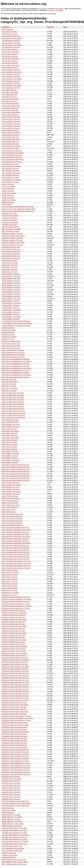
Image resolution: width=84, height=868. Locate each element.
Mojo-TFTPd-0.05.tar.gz (10, 507)
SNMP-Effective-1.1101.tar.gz (12, 826)
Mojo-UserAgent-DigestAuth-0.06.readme (16, 543)
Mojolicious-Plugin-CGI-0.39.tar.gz (14, 615)
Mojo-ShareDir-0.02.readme (11, 492)
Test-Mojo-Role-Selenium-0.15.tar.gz (15, 830)
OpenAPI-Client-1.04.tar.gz (11, 786)
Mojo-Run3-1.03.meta (9, 447)
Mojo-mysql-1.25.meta (10, 570)
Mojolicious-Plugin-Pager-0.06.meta (14, 709)
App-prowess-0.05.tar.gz (10, 115)
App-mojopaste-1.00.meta (11, 70)
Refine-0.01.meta (8, 808)
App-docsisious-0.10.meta (11, 43)
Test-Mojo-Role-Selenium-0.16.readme (15, 835)
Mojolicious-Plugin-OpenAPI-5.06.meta (15, 676)
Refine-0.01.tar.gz (8, 813)
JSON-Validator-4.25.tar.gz (11, 276)
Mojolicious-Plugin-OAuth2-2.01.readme (16, 660)
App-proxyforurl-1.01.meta (11, 121)
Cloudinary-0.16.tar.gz (9, 225)
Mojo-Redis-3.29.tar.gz (10, 440)
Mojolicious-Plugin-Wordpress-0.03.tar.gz (16, 774)
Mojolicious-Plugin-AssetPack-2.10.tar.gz (16, 602)
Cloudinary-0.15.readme (10, 216)
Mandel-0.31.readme (9, 337)
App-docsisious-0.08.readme (12, 38)
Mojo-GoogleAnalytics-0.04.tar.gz (13, 357)
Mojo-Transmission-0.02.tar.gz (12, 521)
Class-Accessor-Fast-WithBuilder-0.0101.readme (19, 209)
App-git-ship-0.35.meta (10, 50)
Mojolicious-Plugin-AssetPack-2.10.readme (17, 599)
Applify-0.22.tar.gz (8, 195)
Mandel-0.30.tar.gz (8, 332)
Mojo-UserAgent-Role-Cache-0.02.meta (16, 552)
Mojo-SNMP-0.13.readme (11, 460)
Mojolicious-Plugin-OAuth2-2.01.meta (15, 658)
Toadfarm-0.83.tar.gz (9, 857)
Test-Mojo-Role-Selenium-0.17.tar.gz (15, 844)
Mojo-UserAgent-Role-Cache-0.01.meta (16, 548)
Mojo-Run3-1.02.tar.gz (10, 444)
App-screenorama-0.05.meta (12, 151)
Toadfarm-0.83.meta (9, 853)
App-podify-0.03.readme (10, 99)
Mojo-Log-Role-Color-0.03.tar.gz (13, 404)
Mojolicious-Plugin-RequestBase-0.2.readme (17, 718)
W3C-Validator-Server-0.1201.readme (15, 862)
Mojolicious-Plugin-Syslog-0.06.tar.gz (15, 747)
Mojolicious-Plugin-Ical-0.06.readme (14, 626)
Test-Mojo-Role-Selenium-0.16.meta (14, 833)
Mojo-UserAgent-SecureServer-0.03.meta (16, 561)
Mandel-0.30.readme (9, 330)
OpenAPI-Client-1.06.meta (11, 792)
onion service (59, 9)
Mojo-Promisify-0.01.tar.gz (11, 427)
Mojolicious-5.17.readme (10, 593)
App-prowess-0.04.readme (11, 106)
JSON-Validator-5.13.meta (11, 287)
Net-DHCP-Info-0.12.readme (12, 779)
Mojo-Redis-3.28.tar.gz (10, 433)
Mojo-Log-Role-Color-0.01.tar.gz (13, 395)
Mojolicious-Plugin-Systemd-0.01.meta (15, 750)
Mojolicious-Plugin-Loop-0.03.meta (14, 651)
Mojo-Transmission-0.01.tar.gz (12, 516)
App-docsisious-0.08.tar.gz (11, 41)
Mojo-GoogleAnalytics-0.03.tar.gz (13, 353)
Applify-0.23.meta (8, 198)
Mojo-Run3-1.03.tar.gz (10, 449)
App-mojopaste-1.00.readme (12, 72)
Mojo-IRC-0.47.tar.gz (9, 391)
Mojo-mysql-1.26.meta (10, 577)
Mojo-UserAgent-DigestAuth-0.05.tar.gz (15, 539)
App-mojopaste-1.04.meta (11, 76)
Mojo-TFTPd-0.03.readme (11, 498)
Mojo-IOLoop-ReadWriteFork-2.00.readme (16, 361)
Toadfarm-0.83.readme (10, 855)
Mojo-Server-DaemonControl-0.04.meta (16, 465)
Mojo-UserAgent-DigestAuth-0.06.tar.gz (15, 546)
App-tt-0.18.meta (8, 184)
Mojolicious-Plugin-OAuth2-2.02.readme (16, 667)
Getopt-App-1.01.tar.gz (10, 272)
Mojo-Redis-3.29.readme (10, 438)
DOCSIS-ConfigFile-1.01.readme (13, 243)
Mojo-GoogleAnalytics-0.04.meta (13, 355)
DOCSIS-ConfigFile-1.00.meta (12, 234)
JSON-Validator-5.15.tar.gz (11, 299)
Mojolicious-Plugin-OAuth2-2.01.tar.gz (15, 662)
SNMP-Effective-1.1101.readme (13, 824)
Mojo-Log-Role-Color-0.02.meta (13, 397)
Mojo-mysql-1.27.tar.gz (10, 584)
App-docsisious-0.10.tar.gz (11, 47)
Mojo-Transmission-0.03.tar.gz (12, 525)
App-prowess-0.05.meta (10, 110)
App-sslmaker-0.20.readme (11, 173)
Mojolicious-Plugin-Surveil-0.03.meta (15, 729)
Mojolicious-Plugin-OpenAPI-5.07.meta (15, 680)
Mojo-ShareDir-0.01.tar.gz (11, 487)
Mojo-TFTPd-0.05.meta (10, 503)
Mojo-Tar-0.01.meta (9, 510)
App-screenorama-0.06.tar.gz (12, 162)
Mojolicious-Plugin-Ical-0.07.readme (14, 633)
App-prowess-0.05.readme (11, 112)
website (53, 14)
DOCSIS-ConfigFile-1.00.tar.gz (13, 238)
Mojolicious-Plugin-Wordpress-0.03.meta (16, 772)
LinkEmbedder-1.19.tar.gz (11, 312)
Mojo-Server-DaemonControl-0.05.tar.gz (16, 471)
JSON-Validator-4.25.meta (11, 274)
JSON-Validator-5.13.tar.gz (11, 290)
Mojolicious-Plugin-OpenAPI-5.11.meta (15, 698)
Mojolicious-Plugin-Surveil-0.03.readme (15, 732)
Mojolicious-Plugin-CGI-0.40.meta (13, 617)
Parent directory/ (8, 29)
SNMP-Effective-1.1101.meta (12, 822)
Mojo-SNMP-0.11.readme (11, 453)
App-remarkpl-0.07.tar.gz (10, 148)
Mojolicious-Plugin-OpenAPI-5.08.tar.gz (15, 687)
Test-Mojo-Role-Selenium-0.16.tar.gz (15, 837)
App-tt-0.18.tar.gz (8, 189)
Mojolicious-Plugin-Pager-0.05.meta (14, 703)
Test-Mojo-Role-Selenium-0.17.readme (15, 842)
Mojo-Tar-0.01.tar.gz (9, 512)
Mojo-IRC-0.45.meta (9, 379)
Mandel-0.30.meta (8, 328)
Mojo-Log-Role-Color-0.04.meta (13, 406)
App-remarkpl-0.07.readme (11, 146)
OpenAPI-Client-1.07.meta (11, 797)
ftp (48, 9)
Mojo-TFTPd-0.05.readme (11, 505)
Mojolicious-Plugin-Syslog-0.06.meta (14, 745)
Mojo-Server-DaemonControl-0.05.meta (16, 469)
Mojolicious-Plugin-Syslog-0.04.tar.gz (15, 738)
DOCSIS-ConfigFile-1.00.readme (13, 236)
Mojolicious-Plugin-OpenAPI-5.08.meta (15, 685)
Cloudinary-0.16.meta (9, 220)
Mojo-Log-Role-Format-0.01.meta (13, 411)
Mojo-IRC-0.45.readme (10, 382)
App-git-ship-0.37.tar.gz (10, 68)
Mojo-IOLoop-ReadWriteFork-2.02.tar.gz (16, 377)
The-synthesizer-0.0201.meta (12, 846)
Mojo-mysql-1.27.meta (10, 581)
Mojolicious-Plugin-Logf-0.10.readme (15, 646)
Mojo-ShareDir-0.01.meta (11, 483)
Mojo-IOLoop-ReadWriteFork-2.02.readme (16, 375)
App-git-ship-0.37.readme (11, 65)
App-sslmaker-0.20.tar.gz (11, 175)
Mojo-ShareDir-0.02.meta (11, 489)
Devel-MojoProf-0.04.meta (11, 256)
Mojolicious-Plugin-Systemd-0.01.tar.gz (15, 752)
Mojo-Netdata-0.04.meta (10, 420)
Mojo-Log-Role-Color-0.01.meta (13, 393)
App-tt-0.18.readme (9, 187)
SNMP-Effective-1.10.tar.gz (11, 819)
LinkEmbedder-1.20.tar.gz (11, 319)
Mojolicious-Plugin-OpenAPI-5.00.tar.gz (15, 673)
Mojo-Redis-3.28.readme (10, 431)
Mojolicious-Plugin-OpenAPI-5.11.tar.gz (15, 700)
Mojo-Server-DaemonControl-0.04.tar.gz (16, 467)
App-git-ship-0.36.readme (11, 59)
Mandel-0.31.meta (8, 335)
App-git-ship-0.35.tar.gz (10, 54)
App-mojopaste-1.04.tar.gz (11, 81)
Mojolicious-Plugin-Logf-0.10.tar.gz (14, 649)
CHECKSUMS (7, 204)
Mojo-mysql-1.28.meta (10, 586)
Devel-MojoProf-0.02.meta (11, 247)
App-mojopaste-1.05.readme (12, 85)
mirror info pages (57, 10)
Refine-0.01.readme (9, 810)
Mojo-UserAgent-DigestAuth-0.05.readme (16, 537)
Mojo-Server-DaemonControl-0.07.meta (16, 478)
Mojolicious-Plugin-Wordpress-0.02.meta (16, 768)
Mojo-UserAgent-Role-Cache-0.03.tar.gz (16, 559)
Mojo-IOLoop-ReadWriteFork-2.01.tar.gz (16, 370)
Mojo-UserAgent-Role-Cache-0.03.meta (16, 557)
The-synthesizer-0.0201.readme (13, 848)
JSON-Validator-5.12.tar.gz (11, 285)
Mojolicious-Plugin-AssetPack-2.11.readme (17, 606)
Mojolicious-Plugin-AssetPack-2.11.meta (16, 604)
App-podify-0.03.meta (9, 97)
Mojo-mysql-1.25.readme (10, 572)
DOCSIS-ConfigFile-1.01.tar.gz (13, 245)
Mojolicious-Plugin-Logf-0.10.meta (14, 644)
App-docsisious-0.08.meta (11, 36)
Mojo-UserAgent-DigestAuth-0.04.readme (16, 530)
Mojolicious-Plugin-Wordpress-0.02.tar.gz (16, 770)
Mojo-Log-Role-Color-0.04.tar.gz (13, 409)
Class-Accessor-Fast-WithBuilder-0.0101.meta (18, 207)
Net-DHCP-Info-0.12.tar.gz (11, 781)
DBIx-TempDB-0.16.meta (11, 227)
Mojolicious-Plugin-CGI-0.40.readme (14, 620)
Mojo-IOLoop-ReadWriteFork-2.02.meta (16, 373)
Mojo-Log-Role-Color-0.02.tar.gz (13, 400)
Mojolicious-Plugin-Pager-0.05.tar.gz (14, 707)
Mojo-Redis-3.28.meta (9, 429)
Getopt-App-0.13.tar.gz (10, 263)
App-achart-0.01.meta (9, 32)
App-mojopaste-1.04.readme (12, 79)
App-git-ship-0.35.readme (11, 52)
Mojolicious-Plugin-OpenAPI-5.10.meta (15, 694)
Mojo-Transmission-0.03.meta (12, 523)
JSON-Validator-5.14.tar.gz (11, 294)
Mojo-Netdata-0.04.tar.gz (10, 422)
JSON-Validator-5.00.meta (11, 278)
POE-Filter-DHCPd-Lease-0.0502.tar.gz (16, 806)
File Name (6, 27)
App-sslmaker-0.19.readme (11, 166)
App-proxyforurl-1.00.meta (11, 117)
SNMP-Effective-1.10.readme (12, 817)
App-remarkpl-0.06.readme (11, 139)
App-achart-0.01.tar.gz (10, 34)
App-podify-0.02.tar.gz (9, 94)
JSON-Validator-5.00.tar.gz (11, 281)
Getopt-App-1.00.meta (10, 265)
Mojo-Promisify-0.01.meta (11, 424)
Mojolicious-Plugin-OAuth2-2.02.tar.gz (15, 669)
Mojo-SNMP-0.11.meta (10, 451)
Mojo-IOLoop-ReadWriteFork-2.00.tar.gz (16, 364)
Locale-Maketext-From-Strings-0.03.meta (16, 321)
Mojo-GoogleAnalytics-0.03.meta (13, 350)
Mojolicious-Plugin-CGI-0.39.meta (13, 611)
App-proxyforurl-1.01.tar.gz (11, 124)
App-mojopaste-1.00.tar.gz (11, 74)
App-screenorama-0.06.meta (12, 157)
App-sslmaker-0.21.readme (11, 180)
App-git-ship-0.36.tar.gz (10, 61)
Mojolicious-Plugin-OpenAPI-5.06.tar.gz (15, 678)
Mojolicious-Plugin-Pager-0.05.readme (15, 705)
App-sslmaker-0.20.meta (10, 171)
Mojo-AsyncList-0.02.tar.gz (11, 348)
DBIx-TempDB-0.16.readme (11, 229)
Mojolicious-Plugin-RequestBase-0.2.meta (16, 716)
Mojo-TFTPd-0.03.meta (10, 496)
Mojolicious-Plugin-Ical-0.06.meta (13, 624)
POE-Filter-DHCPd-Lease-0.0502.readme (16, 804)
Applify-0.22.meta (8, 191)
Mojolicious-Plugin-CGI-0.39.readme (14, 613)
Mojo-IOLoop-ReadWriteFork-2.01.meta (16, 366)
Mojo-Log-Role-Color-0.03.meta (13, 402)
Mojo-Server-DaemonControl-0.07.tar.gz (16, 480)
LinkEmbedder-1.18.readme (11, 303)
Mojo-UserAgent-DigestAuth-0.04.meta (15, 528)
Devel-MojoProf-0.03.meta (11, 252)
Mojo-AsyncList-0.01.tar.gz (11, 344)
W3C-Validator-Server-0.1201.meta (14, 860)
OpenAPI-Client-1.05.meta (11, 788)
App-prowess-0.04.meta (10, 103)
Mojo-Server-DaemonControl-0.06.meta (16, 474)
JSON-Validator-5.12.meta (11, 283)
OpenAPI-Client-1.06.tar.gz (11, 795)
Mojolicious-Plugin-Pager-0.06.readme (15, 712)
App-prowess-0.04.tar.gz (10, 108)
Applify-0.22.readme (9, 193)
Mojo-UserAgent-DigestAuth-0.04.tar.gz (15, 532)
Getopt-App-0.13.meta (10, 261)
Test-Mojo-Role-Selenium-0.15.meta (14, 828)
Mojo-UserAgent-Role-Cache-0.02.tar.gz (16, 554)
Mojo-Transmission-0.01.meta (12, 514)
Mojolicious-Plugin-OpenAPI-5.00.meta (15, 671)
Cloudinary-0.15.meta (9, 213)
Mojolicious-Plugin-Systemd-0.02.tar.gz (15, 756)
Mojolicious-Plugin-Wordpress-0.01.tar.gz (16, 765)
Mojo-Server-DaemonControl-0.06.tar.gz (16, 476)
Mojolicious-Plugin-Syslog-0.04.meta (14, 736)
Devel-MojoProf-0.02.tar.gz (11, 249)
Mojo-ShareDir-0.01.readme (11, 485)
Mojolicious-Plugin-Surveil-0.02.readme (15, 725)
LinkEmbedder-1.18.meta (11, 301)
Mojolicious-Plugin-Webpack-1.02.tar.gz (16, 761)
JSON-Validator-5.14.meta (11, 292)
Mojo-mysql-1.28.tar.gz (10, 588)
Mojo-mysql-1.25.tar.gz (10, 575)
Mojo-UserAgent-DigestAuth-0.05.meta (15, 534)
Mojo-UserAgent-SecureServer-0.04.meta (16, 566)
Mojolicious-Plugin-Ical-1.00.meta (13, 637)
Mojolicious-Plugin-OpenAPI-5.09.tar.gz (15, 691)
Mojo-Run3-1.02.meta (9, 442)
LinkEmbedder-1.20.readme (11, 317)
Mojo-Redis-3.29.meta (9, 435)
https (45, 9)
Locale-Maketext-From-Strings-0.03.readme (17, 323)
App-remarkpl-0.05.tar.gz (10, 135)
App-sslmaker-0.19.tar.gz (11, 169)
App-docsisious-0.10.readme (12, 45)
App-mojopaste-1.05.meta (11, 83)
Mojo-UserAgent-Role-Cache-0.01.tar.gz (16, 550)
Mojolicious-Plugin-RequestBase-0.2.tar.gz (16, 720)
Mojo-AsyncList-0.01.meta (11, 341)
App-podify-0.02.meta (9, 90)
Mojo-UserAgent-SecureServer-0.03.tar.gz (16, 563)
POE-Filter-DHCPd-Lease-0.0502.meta (15, 801)
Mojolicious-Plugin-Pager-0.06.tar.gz (14, 714)
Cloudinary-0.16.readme (10, 222)
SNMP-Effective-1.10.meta (11, 815)
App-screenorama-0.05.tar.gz (12, 155)
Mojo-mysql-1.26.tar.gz (10, 579)
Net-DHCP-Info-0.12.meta (11, 777)
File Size (50, 27)
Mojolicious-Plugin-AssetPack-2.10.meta (16, 597)
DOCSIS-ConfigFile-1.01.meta (12, 240)
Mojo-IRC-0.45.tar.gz (9, 384)
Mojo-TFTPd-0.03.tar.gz (10, 501)
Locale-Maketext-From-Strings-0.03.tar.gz (16, 326)
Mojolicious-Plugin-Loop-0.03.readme (15, 653)
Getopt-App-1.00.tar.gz (10, 267)
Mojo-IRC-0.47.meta (9, 386)
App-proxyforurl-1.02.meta (11, 126)
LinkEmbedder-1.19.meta (11, 308)
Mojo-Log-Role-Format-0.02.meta (13, 415)
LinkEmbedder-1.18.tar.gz (11, 305)
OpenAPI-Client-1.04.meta (11, 783)
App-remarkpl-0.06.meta (10, 137)
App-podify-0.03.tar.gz (9, 101)
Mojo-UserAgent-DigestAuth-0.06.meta (15, 541)
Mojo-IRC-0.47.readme (10, 388)
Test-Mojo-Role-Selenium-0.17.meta (14, 839)
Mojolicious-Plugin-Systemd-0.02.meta (15, 754)
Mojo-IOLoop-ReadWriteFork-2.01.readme (16, 368)
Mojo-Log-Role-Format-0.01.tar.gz (14, 413)
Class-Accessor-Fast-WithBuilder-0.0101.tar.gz (18, 211)
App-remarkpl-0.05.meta (10, 130)
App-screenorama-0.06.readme (13, 160)
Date (65, 27)
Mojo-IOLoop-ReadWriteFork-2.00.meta (16, 359)
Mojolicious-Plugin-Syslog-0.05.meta (14, 741)
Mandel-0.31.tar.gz (8, 339)
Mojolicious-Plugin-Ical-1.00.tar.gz (13, 642)
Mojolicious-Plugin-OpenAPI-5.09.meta (15, 689)
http (41, 9)
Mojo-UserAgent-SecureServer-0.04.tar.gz (16, 568)
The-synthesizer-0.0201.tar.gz (12, 851)
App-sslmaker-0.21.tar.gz (11, 182)
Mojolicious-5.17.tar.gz (10, 595)
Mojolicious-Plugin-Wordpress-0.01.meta (16, 763)
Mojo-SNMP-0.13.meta (10, 458)
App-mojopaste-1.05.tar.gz (11, 88)
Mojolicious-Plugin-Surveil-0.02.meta (15, 723)
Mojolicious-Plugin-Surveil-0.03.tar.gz (15, 734)
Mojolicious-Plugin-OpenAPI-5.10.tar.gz (15, 696)
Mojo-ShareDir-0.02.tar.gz (11, 494)
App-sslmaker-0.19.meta (10, 164)
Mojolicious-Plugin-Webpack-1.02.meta (15, 759)
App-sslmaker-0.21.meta (10, 178)
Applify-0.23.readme (9, 200)
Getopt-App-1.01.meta (10, 270)
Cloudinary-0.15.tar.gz (9, 218)
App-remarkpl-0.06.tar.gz (10, 142)
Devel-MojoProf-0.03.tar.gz (11, 254)
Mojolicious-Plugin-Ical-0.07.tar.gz (13, 635)
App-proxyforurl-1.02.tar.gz (11, 128)
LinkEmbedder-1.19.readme (11, 310)
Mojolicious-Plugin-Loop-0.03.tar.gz (14, 655)
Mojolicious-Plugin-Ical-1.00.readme (14, 640)
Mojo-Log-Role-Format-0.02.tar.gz (14, 418)
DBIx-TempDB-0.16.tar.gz (11, 231)
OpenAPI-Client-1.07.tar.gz (11, 799)
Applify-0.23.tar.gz (8, 202)
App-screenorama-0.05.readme (13, 153)
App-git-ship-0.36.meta (10, 56)
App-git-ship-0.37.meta (10, 63)
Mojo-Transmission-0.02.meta (12, 519)
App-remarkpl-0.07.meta (10, 144)
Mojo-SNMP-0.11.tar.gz (10, 456)
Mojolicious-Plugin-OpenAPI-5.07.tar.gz (15, 682)
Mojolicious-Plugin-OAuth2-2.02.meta (15, 664)
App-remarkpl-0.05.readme (11, 133)
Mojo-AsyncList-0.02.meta (11, 346)
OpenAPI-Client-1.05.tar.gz (11, 790)
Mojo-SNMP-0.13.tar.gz (10, 462)
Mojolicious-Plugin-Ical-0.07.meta (13, 631)
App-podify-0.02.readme (10, 92)
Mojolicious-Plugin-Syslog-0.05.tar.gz (15, 743)
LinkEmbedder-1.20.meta (11, 314)
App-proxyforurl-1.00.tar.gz (11, 119)
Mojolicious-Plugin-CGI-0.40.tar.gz (14, 622)
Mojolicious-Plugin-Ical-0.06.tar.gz (13, 629)
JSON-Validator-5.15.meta (11, 296)
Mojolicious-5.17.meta (9, 590)
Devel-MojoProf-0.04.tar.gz (11, 258)
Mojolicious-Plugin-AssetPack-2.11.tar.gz (16, 608)
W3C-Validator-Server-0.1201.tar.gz (14, 864)
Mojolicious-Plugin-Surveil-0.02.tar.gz (15, 727)
